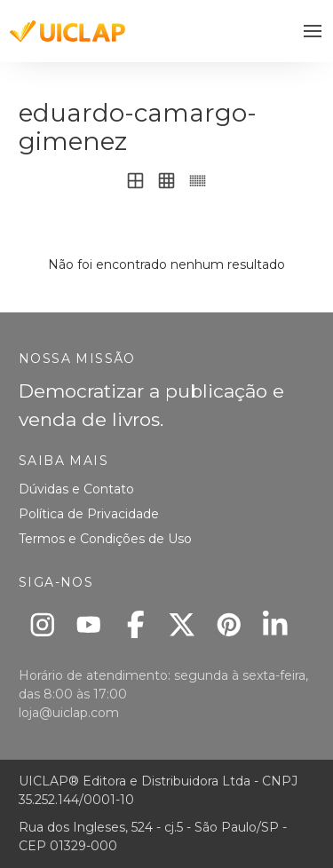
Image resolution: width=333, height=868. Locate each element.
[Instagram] (42, 624)
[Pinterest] (229, 624)
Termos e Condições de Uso (105, 539)
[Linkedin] (276, 624)
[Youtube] (89, 624)
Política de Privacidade (89, 514)
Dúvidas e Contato (76, 489)
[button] (313, 32)
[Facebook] (135, 624)
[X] (182, 624)
